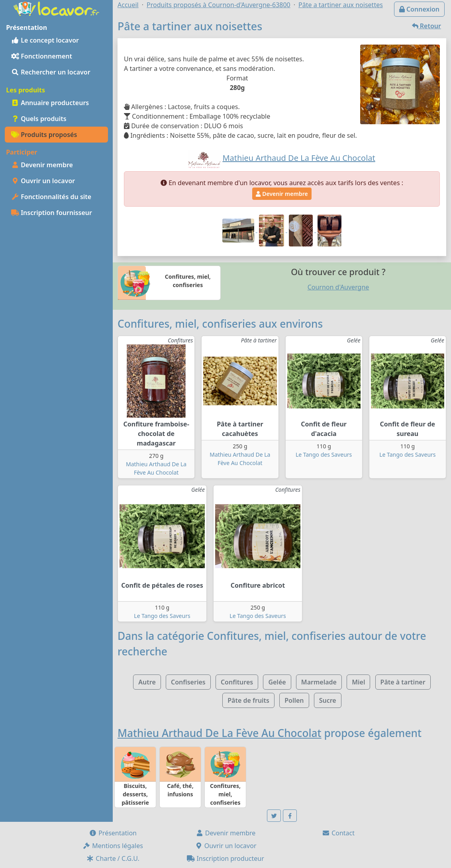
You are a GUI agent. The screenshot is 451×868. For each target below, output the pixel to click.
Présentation (113, 833)
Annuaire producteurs (50, 103)
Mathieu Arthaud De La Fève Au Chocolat (220, 733)
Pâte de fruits (248, 700)
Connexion (419, 9)
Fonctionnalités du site (51, 197)
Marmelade (319, 682)
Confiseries (188, 682)
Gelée (277, 682)
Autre (147, 682)
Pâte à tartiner (403, 682)
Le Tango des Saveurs (324, 455)
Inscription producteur (225, 858)
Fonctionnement (42, 56)
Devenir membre (42, 165)
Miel (358, 682)
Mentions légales (113, 846)
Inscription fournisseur (52, 213)
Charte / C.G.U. (113, 858)
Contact (338, 833)
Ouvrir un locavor (43, 181)
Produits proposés (44, 135)
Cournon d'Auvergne (338, 287)
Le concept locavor (45, 40)
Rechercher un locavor (51, 72)
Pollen (294, 700)
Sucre (328, 700)
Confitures (237, 682)
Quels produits (39, 119)
